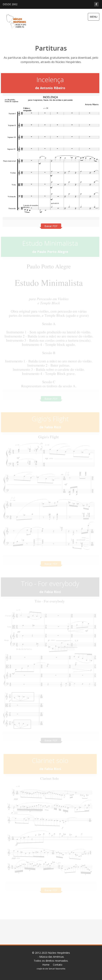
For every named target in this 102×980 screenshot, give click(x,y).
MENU (94, 17)
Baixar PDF (51, 226)
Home (46, 965)
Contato (58, 965)
